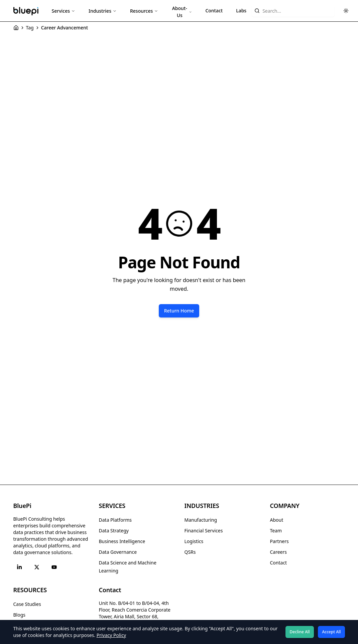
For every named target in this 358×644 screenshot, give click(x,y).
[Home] (16, 28)
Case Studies (27, 604)
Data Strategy (114, 531)
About (277, 520)
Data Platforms (115, 520)
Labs (241, 11)
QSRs (190, 552)
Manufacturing (201, 520)
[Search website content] (293, 11)
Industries (103, 11)
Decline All (300, 632)
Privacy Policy (111, 635)
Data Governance (118, 552)
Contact (214, 11)
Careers (278, 552)
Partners (279, 541)
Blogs (20, 615)
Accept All (331, 632)
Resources (144, 11)
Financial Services (204, 531)
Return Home (179, 311)
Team (276, 531)
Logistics (194, 541)
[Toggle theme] (346, 11)
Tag (30, 28)
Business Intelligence (122, 541)
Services (64, 11)
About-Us (182, 12)
